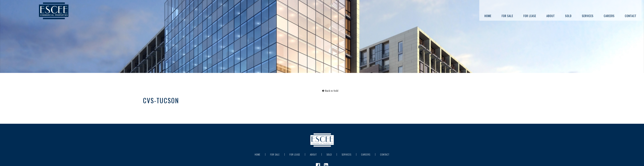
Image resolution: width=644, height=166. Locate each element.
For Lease (530, 16)
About (551, 16)
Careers (609, 16)
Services (588, 16)
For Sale (507, 16)
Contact (631, 16)
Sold (568, 16)
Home (488, 16)
